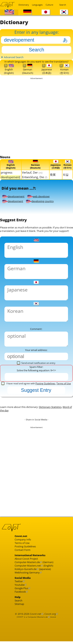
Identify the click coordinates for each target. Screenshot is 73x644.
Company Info (23, 539)
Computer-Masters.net (28, 566)
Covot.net (36, 614)
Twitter (19, 581)
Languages (36, 5)
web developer (39, 196)
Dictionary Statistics (50, 407)
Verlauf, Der (32, 172)
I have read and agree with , (36, 383)
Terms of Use (64, 383)
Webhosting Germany (27, 572)
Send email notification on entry (36, 363)
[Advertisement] (36, 117)
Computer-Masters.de (27, 562)
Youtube (20, 585)
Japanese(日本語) (47, 69)
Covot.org (50, 614)
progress (7, 172)
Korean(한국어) (64, 69)
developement (13, 196)
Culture (49, 5)
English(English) (9, 69)
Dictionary (23, 5)
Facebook (20, 592)
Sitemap (19, 604)
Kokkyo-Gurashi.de (26, 569)
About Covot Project (26, 559)
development (13, 201)
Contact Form (23, 550)
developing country (40, 201)
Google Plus (21, 588)
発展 (53, 175)
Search (63, 5)
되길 (66, 175)
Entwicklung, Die (35, 177)
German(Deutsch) (28, 69)
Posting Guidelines (45, 383)
